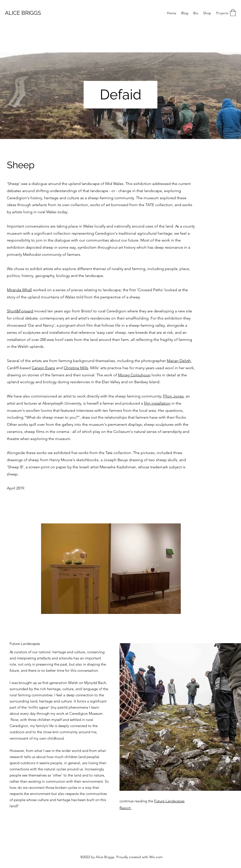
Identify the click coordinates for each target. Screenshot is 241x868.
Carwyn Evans (43, 368)
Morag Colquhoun (134, 375)
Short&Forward (20, 311)
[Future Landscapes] (25, 644)
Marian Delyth (179, 361)
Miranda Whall (19, 290)
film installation (157, 403)
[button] (233, 13)
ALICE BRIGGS (23, 13)
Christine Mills (76, 368)
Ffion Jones (173, 396)
